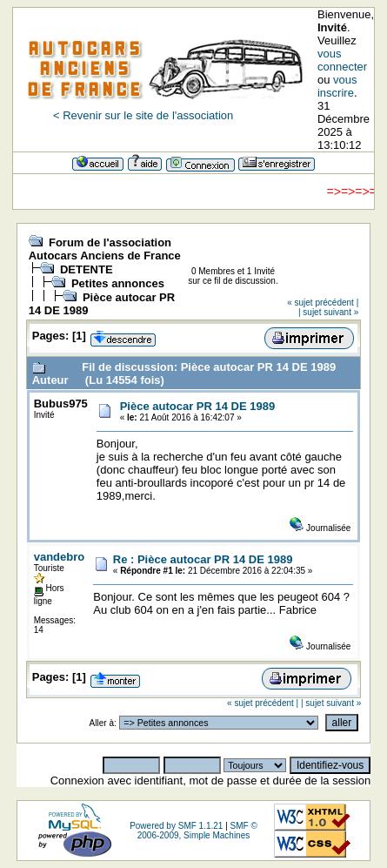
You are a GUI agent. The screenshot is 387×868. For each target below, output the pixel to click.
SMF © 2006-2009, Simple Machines (197, 831)
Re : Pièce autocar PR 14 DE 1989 (203, 559)
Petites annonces (118, 283)
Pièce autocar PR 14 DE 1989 (198, 406)
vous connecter (342, 60)
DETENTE (87, 269)
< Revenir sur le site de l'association (143, 115)
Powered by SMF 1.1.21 (176, 826)
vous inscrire (337, 86)
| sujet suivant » (328, 312)
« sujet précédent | (323, 303)
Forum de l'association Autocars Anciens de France (105, 249)
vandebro (60, 557)
